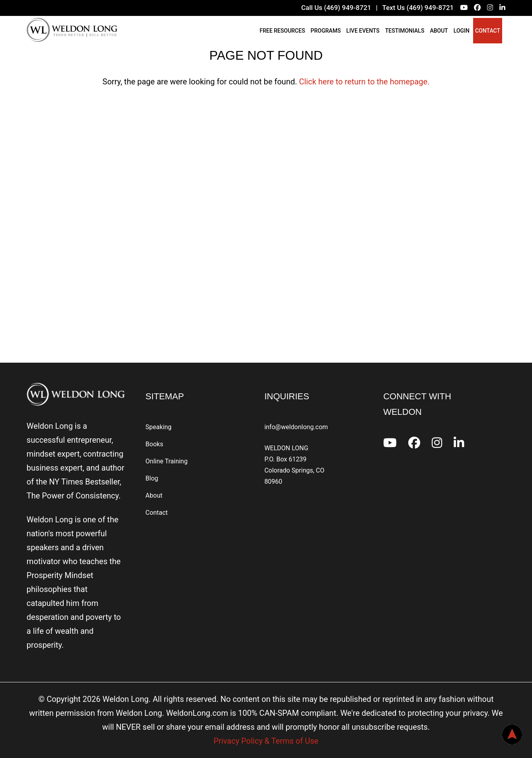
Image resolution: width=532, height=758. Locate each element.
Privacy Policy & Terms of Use (266, 741)
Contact (488, 31)
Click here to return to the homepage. (364, 82)
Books (155, 444)
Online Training (167, 461)
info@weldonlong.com (296, 427)
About (439, 31)
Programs (326, 31)
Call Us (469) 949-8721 (336, 8)
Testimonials (405, 31)
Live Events (363, 31)
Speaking (159, 427)
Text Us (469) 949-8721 (418, 8)
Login (462, 31)
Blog (152, 478)
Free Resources (282, 31)
